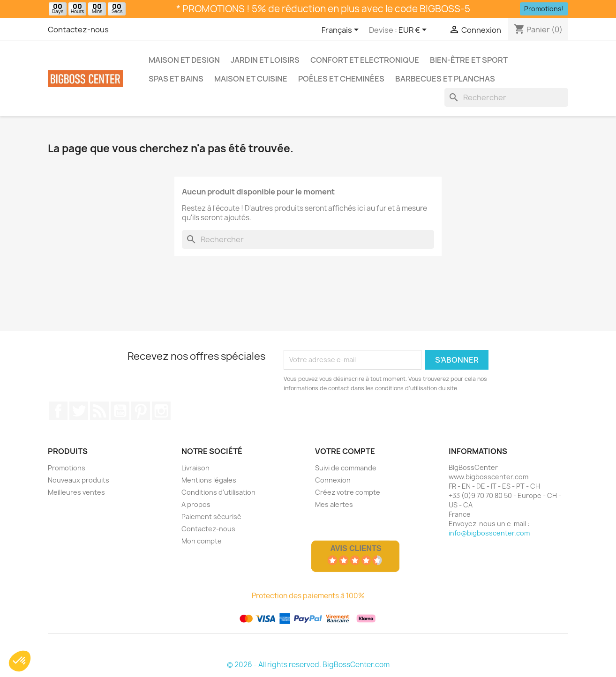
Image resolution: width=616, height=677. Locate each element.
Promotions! (544, 9)
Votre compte (345, 451)
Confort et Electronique (365, 60)
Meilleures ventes (76, 492)
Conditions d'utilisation (218, 492)
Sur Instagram (161, 411)
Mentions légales (209, 480)
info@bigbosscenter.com (489, 533)
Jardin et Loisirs (265, 60)
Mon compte (202, 541)
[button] (20, 661)
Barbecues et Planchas (445, 79)
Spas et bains (176, 79)
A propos (196, 504)
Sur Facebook (58, 411)
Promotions (67, 468)
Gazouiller (79, 411)
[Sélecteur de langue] (342, 30)
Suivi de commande (346, 468)
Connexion (333, 480)
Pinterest (141, 411)
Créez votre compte (348, 492)
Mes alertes (334, 504)
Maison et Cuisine (251, 79)
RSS (99, 411)
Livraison (195, 468)
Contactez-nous (78, 30)
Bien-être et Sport (469, 60)
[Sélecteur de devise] (414, 30)
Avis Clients (356, 548)
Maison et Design (184, 60)
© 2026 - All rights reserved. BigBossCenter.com (308, 665)
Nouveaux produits (79, 480)
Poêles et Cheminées (341, 79)
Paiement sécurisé (211, 517)
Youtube (120, 411)
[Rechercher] (506, 97)
